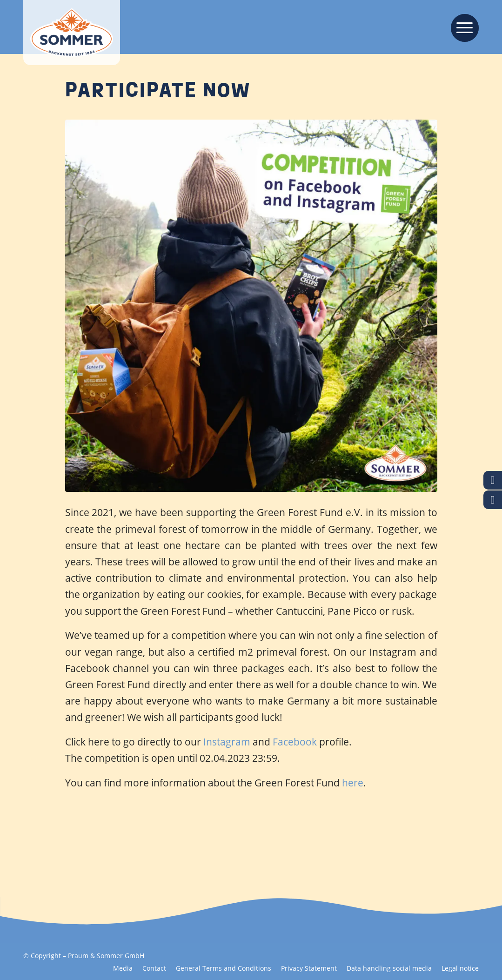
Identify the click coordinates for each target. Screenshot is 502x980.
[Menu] (462, 27)
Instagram (228, 742)
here (353, 783)
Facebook (296, 742)
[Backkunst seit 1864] (72, 33)
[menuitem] (462, 27)
